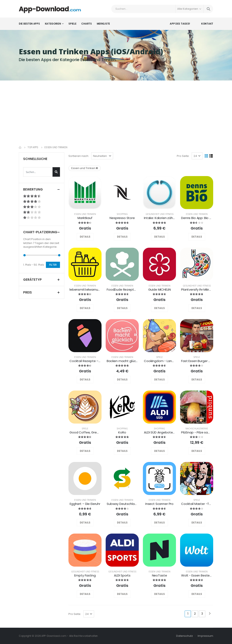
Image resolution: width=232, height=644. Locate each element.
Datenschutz (185, 636)
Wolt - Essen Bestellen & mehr (204, 575)
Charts (86, 24)
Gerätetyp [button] (32, 280)
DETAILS (85, 237)
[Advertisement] (116, 111)
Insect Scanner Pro (159, 504)
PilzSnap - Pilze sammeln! (200, 432)
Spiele (72, 24)
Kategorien (53, 24)
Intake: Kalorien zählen (161, 218)
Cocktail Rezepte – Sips (87, 361)
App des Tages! (180, 24)
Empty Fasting (85, 575)
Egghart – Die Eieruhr (85, 504)
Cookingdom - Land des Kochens (169, 361)
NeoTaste (160, 575)
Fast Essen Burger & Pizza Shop (204, 361)
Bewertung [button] (33, 189)
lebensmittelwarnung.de (88, 289)
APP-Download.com (54, 636)
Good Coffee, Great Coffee (91, 432)
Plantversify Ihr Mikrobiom (200, 289)
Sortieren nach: (79, 156)
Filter (53, 265)
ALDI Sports (122, 575)
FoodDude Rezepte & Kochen (129, 289)
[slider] (25, 255)
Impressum (205, 636)
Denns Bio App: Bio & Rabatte (203, 218)
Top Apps (33, 147)
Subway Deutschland (123, 504)
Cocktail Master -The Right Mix (204, 504)
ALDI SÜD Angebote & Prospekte (168, 432)
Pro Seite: (183, 156)
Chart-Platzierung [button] (40, 232)
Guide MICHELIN (160, 289)
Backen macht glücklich (124, 361)
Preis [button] (28, 292)
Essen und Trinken (85, 214)
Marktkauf (85, 218)
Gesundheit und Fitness (160, 214)
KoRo (122, 432)
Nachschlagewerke (197, 429)
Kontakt (207, 24)
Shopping (122, 214)
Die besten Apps (29, 24)
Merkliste (103, 24)
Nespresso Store (122, 218)
